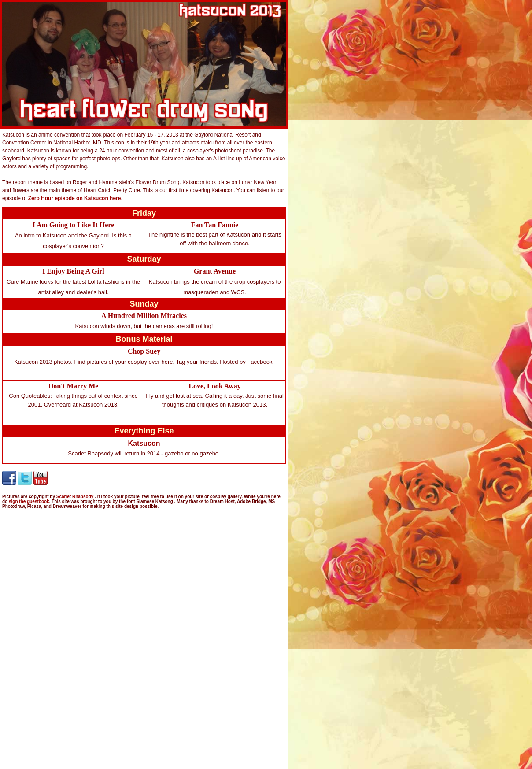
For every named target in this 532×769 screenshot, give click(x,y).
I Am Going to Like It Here (73, 225)
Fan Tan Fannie (215, 225)
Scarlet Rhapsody (76, 497)
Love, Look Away (214, 386)
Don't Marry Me (74, 386)
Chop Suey (144, 351)
